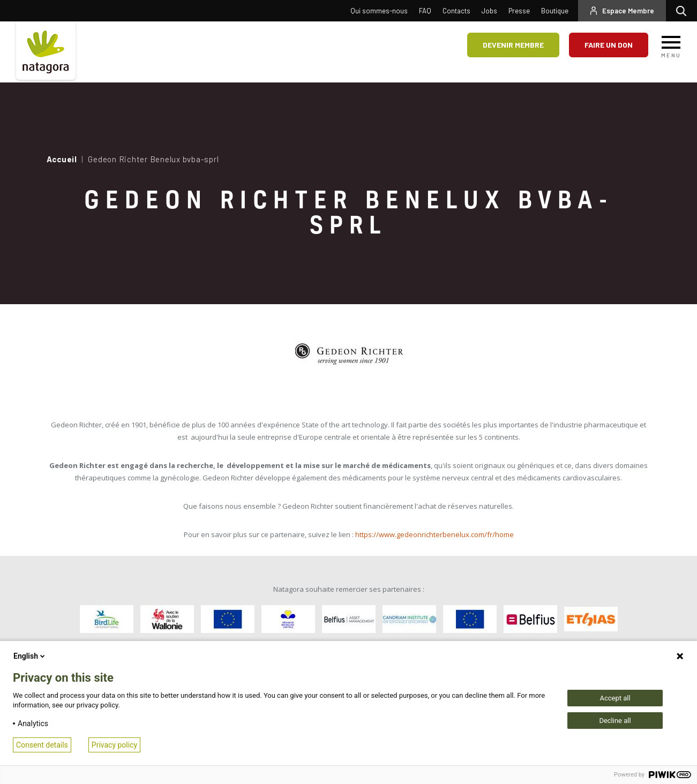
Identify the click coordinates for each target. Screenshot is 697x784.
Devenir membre (513, 45)
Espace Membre (628, 11)
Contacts (456, 11)
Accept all (615, 698)
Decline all (615, 721)
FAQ (425, 11)
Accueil (62, 159)
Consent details (42, 745)
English (30, 656)
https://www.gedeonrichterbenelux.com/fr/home (434, 534)
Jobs (489, 11)
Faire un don (609, 45)
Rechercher (684, 11)
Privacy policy (114, 745)
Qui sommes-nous (379, 11)
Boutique (555, 11)
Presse (519, 11)
